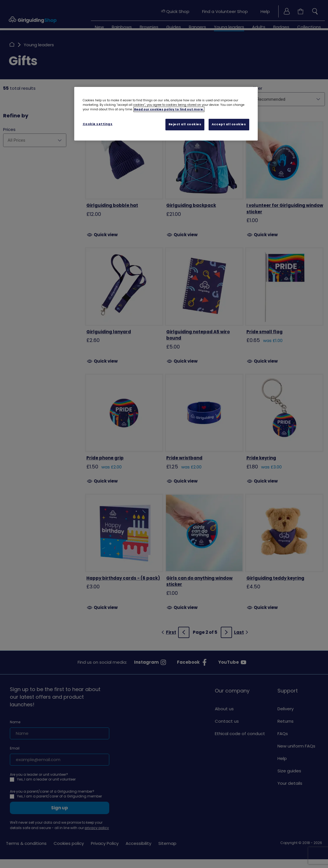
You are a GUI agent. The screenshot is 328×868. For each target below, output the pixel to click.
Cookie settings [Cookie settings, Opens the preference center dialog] (98, 124)
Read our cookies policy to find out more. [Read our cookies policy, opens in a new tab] (169, 109)
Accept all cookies (229, 124)
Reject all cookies (185, 124)
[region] (166, 114)
